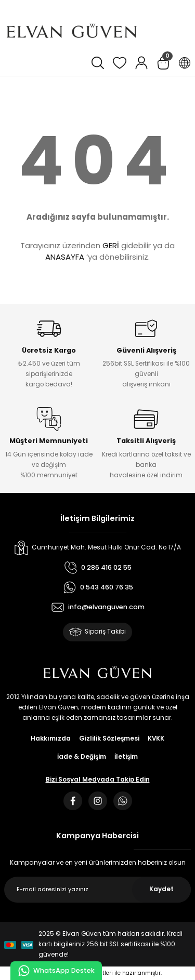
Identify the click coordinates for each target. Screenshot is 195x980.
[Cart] (163, 63)
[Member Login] (141, 63)
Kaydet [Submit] (161, 889)
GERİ (111, 245)
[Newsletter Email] (97, 890)
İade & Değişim (82, 757)
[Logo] (72, 31)
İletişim (126, 757)
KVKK (156, 739)
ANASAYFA (65, 257)
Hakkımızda (51, 739)
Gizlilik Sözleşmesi (109, 739)
